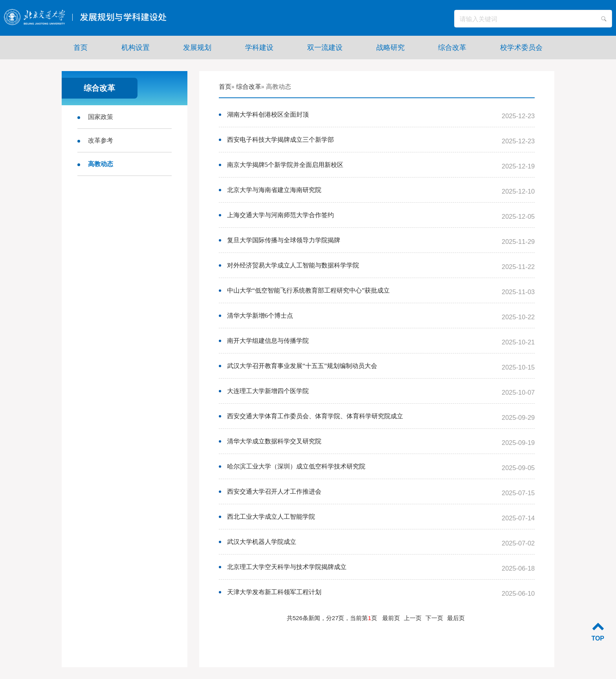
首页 (225, 87)
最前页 (391, 618)
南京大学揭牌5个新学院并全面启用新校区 (285, 165)
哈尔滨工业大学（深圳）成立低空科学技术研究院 (296, 466)
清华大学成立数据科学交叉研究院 (274, 441)
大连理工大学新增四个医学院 (268, 391)
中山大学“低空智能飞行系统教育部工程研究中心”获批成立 (308, 290)
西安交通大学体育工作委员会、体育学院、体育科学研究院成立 (315, 416)
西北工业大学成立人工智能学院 (271, 517)
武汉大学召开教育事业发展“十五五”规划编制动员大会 (302, 366)
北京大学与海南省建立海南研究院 (274, 190)
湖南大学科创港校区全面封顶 (268, 114)
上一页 (413, 618)
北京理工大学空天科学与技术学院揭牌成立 (287, 567)
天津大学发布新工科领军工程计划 (274, 592)
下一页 (434, 618)
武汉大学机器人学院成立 (262, 542)
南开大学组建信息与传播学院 (268, 341)
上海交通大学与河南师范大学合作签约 (280, 215)
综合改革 (249, 87)
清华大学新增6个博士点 (260, 316)
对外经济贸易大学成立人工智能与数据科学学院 (293, 265)
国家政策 (101, 117)
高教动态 (101, 164)
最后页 (456, 618)
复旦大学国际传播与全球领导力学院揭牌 (284, 240)
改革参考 (101, 140)
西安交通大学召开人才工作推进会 (274, 491)
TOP (598, 631)
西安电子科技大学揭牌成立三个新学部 (280, 140)
